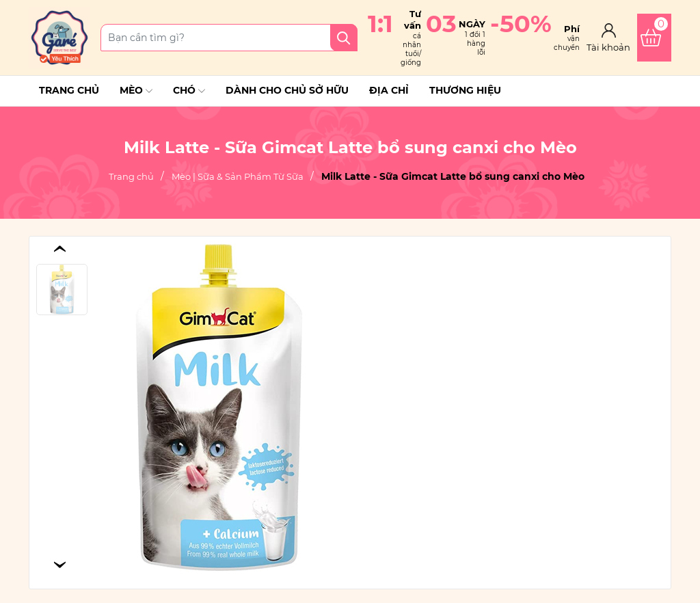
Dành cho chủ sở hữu (287, 90)
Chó (189, 91)
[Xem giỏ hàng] (654, 38)
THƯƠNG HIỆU (465, 90)
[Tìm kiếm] (344, 38)
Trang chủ (69, 90)
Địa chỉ (389, 90)
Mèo (136, 91)
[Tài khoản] (608, 38)
